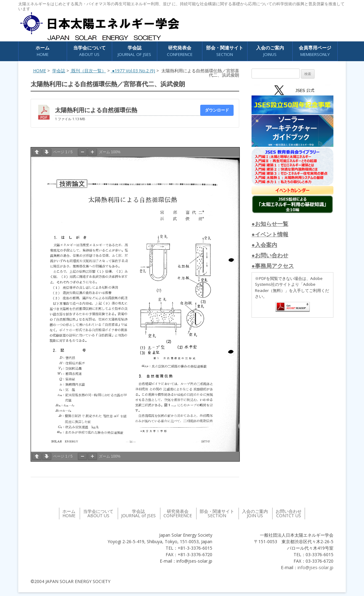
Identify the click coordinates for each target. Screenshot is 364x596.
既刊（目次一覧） (88, 71)
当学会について (89, 51)
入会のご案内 (270, 51)
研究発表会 (180, 51)
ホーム (42, 51)
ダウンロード (217, 110)
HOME (40, 71)
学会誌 (134, 51)
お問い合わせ (289, 513)
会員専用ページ (315, 51)
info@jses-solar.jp (315, 567)
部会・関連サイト (225, 51)
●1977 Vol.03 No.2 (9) (133, 71)
